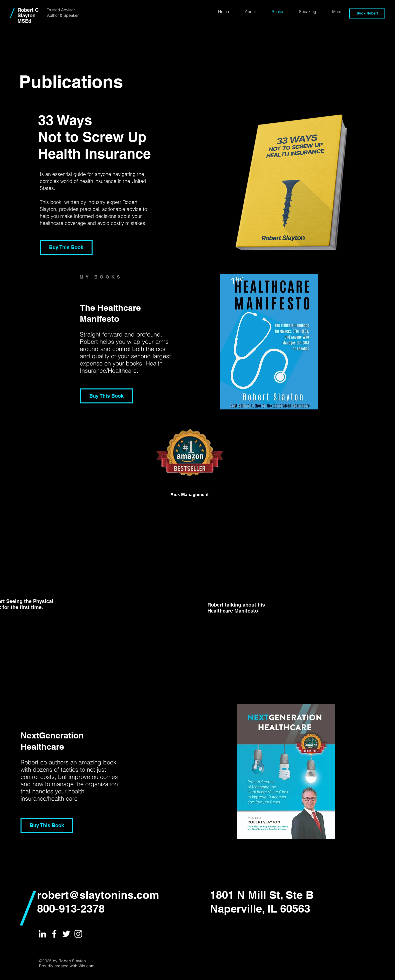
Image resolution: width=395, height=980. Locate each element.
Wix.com (86, 966)
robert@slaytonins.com (98, 895)
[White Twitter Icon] (66, 934)
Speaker (71, 15)
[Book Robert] (367, 13)
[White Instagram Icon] (78, 934)
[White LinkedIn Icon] (42, 934)
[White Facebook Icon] (54, 934)
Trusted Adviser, (61, 10)
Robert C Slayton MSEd (28, 15)
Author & (55, 15)
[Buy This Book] (66, 247)
